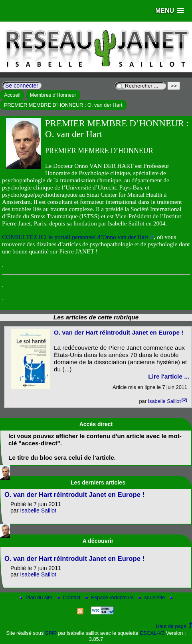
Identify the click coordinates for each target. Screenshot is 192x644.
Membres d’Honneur (53, 95)
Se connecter (22, 86)
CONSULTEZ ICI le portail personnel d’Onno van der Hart (75, 237)
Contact (70, 597)
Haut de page (171, 626)
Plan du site (37, 597)
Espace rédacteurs (110, 597)
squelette (152, 597)
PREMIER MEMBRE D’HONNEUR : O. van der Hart (63, 105)
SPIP (51, 633)
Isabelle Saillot (164, 401)
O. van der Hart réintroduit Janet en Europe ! (119, 332)
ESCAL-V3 (152, 633)
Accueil (12, 95)
